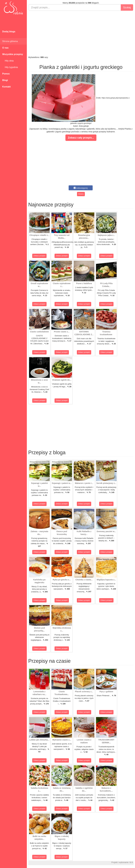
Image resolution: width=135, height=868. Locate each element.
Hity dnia (8, 61)
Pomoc (6, 74)
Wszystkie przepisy (13, 54)
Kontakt (6, 87)
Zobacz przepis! (39, 256)
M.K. (132, 862)
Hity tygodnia (10, 67)
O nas (5, 48)
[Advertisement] (81, 33)
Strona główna (10, 41)
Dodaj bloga (9, 32)
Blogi (5, 80)
